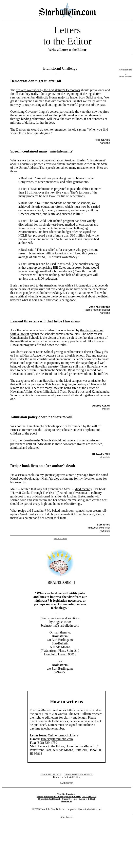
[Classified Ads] (45, 799)
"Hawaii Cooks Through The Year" (33, 493)
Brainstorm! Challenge (60, 68)
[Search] (57, 799)
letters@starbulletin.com (57, 739)
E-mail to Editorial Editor (66, 777)
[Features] (58, 796)
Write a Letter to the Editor (67, 50)
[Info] (75, 799)
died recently (83, 489)
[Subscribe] (67, 799)
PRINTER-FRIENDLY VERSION (79, 774)
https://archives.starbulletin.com (84, 809)
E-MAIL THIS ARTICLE (51, 774)
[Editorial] (76, 796)
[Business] (48, 796)
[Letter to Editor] (87, 799)
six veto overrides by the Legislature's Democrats (48, 90)
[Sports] (67, 796)
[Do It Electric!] (89, 796)
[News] (40, 796)
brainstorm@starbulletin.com (60, 625)
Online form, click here (63, 735)
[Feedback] (66, 801)
